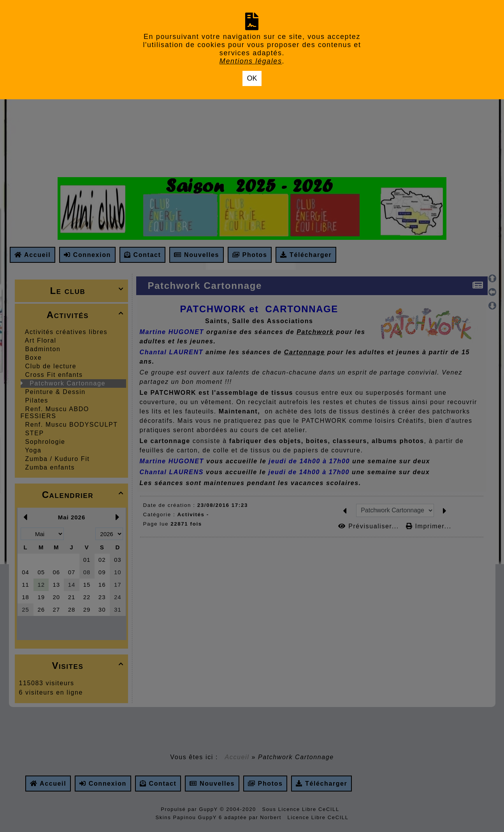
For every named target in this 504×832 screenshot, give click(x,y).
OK (252, 78)
